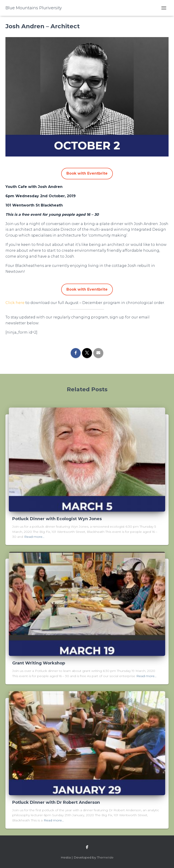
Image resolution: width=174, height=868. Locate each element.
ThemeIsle (105, 857)
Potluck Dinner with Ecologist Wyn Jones (57, 519)
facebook (87, 847)
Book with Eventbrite (87, 173)
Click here (15, 303)
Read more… (34, 537)
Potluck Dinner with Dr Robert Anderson (56, 802)
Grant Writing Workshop (39, 663)
